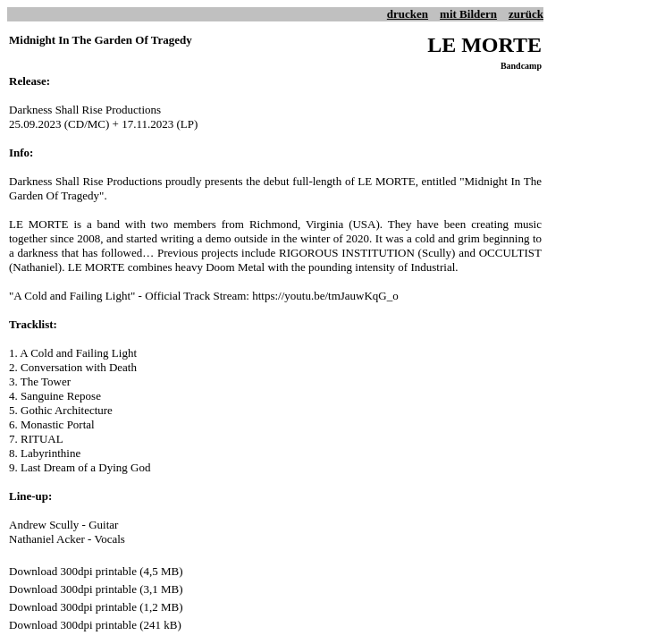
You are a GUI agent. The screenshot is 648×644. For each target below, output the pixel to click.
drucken (408, 14)
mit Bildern (468, 14)
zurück (526, 14)
